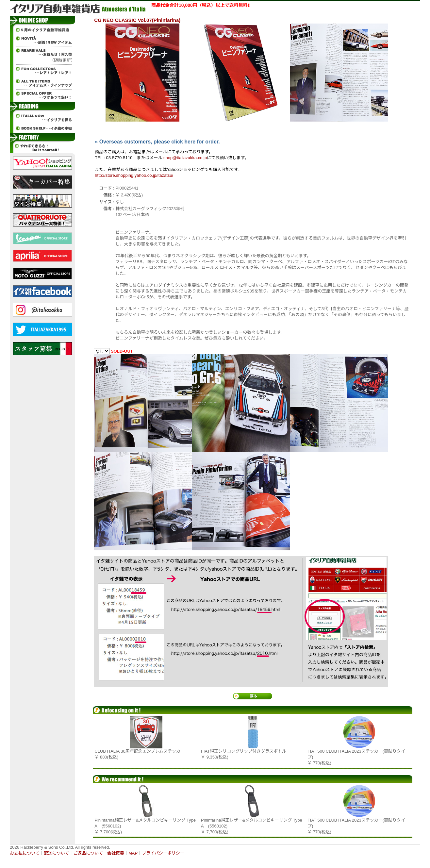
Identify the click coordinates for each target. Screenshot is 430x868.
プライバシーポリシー (163, 853)
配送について (57, 853)
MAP (133, 853)
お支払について (25, 853)
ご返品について (88, 853)
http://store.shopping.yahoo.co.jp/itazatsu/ (134, 175)
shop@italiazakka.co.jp (185, 158)
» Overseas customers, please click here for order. (157, 142)
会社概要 (116, 853)
